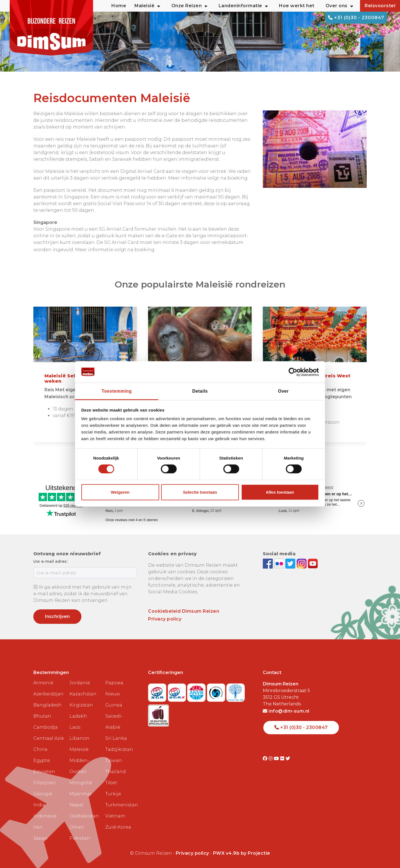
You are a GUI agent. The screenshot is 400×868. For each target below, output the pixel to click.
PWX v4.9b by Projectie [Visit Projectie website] (242, 853)
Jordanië (80, 683)
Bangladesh (47, 705)
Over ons (339, 6)
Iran (38, 827)
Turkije (113, 794)
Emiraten (44, 772)
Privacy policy (165, 619)
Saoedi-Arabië (114, 722)
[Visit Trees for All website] (236, 691)
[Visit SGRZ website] (178, 691)
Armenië (43, 683)
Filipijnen (45, 783)
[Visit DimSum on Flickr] (283, 759)
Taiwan (114, 760)
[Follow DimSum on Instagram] (302, 563)
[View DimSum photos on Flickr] (280, 563)
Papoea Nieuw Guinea (114, 694)
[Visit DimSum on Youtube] (277, 759)
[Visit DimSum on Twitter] (288, 759)
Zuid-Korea (118, 827)
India (39, 805)
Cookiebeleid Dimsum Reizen (184, 611)
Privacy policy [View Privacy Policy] (192, 853)
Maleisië (79, 749)
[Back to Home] (51, 28)
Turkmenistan (121, 805)
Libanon (79, 738)
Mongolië (81, 783)
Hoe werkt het (297, 6)
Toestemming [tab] (117, 391)
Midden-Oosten (79, 766)
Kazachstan (83, 694)
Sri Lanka (116, 738)
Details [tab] (200, 391)
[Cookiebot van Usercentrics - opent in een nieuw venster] (295, 372)
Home (119, 6)
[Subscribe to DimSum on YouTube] (313, 563)
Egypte (42, 760)
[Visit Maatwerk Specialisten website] (158, 714)
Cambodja (46, 727)
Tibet (111, 783)
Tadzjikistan (119, 749)
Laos (75, 727)
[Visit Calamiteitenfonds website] (217, 691)
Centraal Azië (49, 738)
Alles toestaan (280, 492)
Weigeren (120, 492)
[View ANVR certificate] (197, 691)
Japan (41, 838)
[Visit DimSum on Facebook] (268, 563)
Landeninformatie (243, 6)
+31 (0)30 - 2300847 (356, 18)
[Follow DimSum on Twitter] (291, 563)
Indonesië (45, 816)
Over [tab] (283, 391)
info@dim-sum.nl (286, 711)
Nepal (76, 805)
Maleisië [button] (147, 6)
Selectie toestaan (200, 492)
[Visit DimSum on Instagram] (271, 759)
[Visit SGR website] (158, 691)
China (40, 749)
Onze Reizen (189, 6)
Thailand (116, 772)
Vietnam (115, 816)
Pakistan (80, 838)
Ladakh (78, 716)
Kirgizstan (81, 705)
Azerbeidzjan (48, 694)
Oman (77, 827)
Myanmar (81, 794)
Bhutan (42, 716)
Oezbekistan (84, 816)
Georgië (43, 794)
